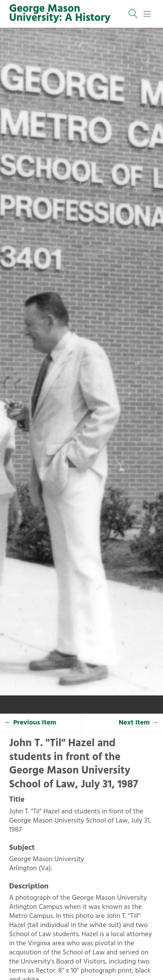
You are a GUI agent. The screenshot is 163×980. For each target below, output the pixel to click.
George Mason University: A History (60, 14)
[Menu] (147, 14)
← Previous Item (31, 723)
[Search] (133, 14)
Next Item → (139, 723)
